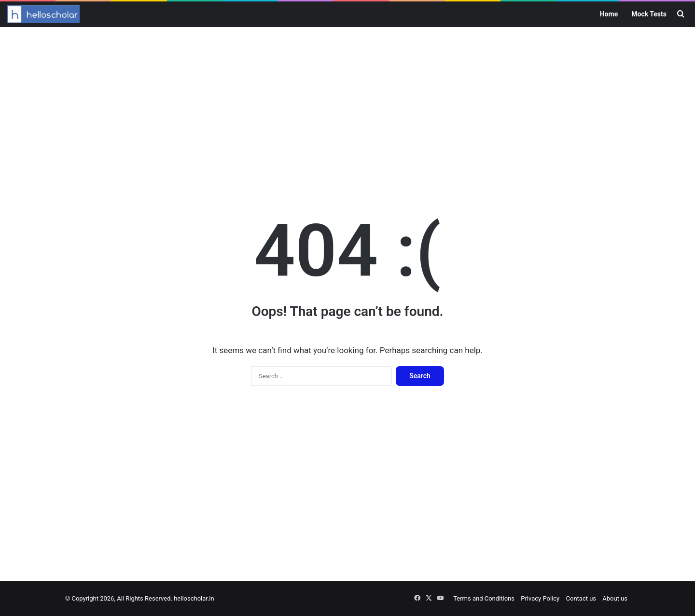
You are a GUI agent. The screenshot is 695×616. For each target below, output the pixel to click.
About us (615, 598)
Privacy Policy (540, 598)
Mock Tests (649, 14)
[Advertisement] (347, 104)
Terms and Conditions (484, 598)
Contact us (581, 598)
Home (609, 14)
